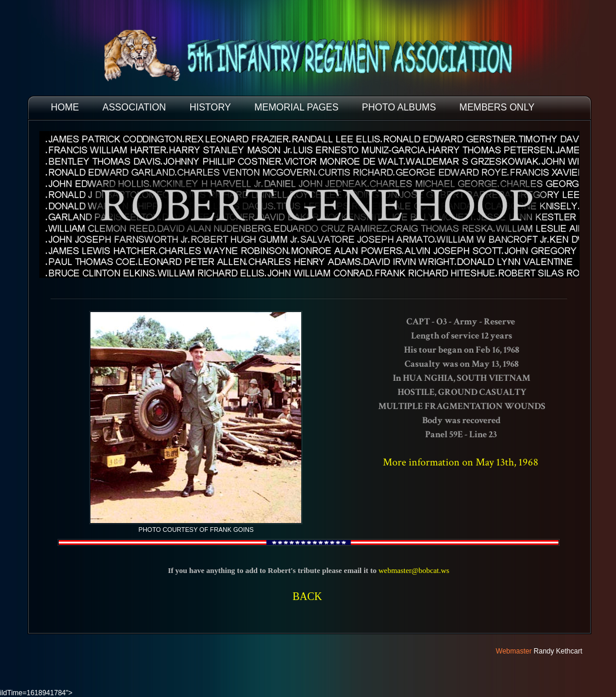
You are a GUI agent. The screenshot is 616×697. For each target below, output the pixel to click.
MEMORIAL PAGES (296, 107)
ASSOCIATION (134, 107)
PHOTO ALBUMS (399, 107)
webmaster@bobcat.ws (414, 570)
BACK (307, 597)
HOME (65, 107)
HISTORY (211, 107)
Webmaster (514, 651)
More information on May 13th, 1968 (461, 462)
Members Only (497, 107)
